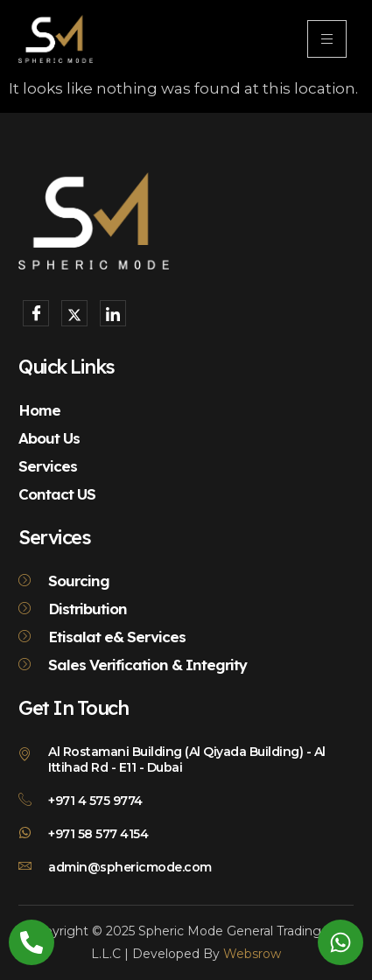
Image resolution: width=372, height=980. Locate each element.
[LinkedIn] (113, 313)
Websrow (252, 954)
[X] (74, 313)
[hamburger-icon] (327, 39)
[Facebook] (36, 313)
